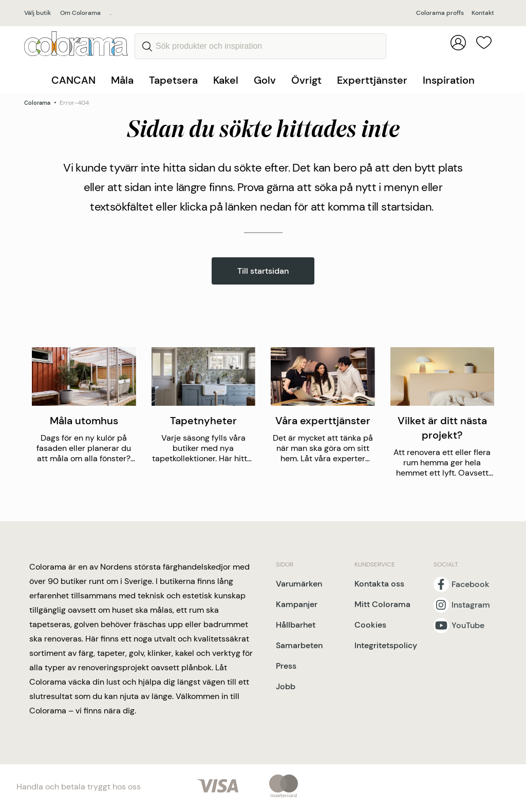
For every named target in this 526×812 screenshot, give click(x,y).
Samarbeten (299, 645)
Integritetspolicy (386, 645)
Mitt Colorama (382, 604)
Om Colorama (80, 13)
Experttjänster (372, 80)
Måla (122, 80)
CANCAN (73, 80)
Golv (265, 80)
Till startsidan (263, 271)
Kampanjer (297, 604)
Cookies (370, 625)
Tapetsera (173, 80)
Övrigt (306, 80)
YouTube (468, 626)
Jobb (286, 686)
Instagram (471, 605)
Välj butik (37, 13)
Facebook (471, 584)
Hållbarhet (296, 625)
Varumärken (299, 584)
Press (286, 666)
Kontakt (483, 13)
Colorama (37, 103)
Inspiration (449, 80)
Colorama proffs (440, 13)
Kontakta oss (379, 584)
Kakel (226, 80)
